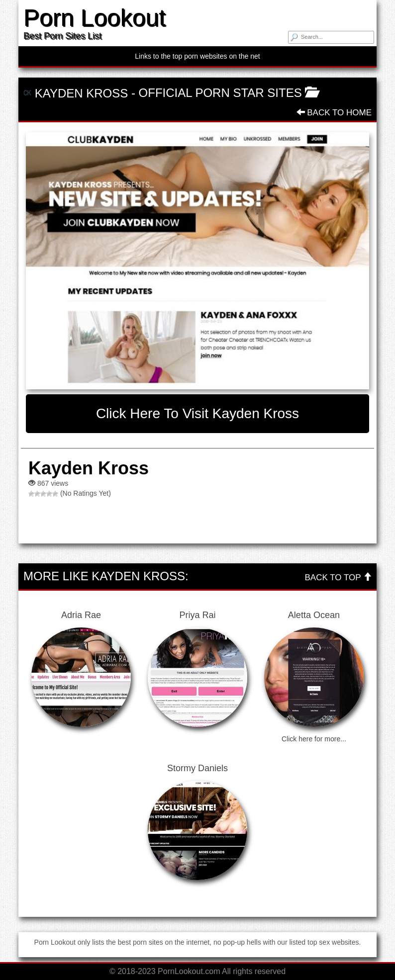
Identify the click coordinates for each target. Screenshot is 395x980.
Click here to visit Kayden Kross (197, 413)
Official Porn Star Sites (220, 93)
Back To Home (334, 113)
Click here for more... (314, 739)
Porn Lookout (95, 18)
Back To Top (338, 578)
